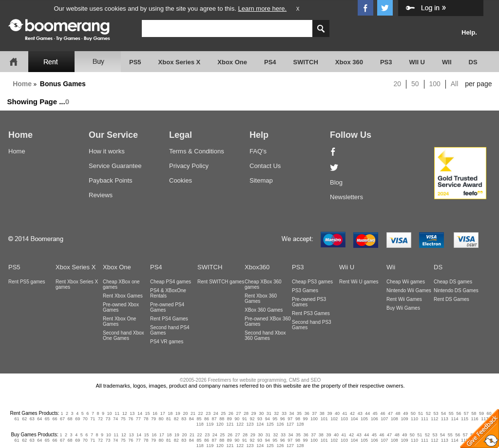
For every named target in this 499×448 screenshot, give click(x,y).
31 (269, 413)
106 (374, 419)
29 (254, 413)
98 (298, 419)
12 (125, 413)
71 (93, 419)
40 (337, 413)
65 (47, 419)
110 (414, 419)
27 (238, 413)
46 (383, 413)
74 (115, 419)
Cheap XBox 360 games (263, 284)
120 (220, 424)
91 (245, 419)
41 (345, 413)
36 (307, 413)
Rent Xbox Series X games (77, 284)
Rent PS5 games (27, 282)
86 (207, 419)
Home (22, 84)
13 (132, 413)
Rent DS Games (451, 299)
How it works (107, 151)
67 (62, 419)
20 (398, 84)
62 (24, 419)
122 (240, 424)
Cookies (181, 180)
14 (140, 413)
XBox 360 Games (264, 310)
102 (334, 419)
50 (415, 84)
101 (324, 419)
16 (155, 413)
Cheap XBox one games (121, 284)
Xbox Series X (180, 62)
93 (260, 419)
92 (252, 419)
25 (223, 413)
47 (390, 413)
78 (146, 419)
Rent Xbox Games (123, 296)
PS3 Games (305, 290)
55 (451, 413)
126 (280, 424)
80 (161, 419)
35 (299, 413)
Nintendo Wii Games (409, 290)
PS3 (386, 62)
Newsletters (346, 197)
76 (131, 419)
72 (100, 419)
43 (360, 413)
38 (322, 413)
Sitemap (261, 180)
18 (170, 413)
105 (364, 419)
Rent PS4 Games (169, 319)
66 (55, 419)
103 (344, 419)
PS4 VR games (167, 342)
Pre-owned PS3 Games (309, 302)
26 (231, 413)
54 (443, 413)
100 (435, 84)
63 (32, 419)
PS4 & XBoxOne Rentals (168, 293)
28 (246, 413)
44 (367, 413)
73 (108, 419)
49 (405, 413)
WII (447, 62)
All (455, 84)
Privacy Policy (189, 166)
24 (216, 413)
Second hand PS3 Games (312, 325)
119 (210, 424)
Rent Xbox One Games (119, 321)
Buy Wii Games (403, 308)
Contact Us (265, 166)
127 (290, 424)
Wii (391, 267)
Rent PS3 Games (311, 313)
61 (17, 419)
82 (176, 419)
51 (421, 413)
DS (473, 62)
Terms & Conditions (197, 151)
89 (230, 419)
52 (428, 413)
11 (117, 413)
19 (178, 413)
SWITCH (306, 62)
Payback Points (111, 180)
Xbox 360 (349, 62)
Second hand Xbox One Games (124, 336)
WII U (417, 62)
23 (208, 413)
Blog (336, 182)
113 (445, 419)
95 (275, 419)
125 (270, 424)
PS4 (270, 62)
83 (184, 419)
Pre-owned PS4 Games (167, 307)
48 (398, 413)
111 (425, 419)
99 (306, 419)
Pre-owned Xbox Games (121, 307)
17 (163, 413)
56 (459, 413)
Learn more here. (262, 9)
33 (284, 413)
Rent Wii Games (404, 299)
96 (283, 419)
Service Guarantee (115, 166)
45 (375, 413)
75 (123, 419)
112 (434, 419)
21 (193, 413)
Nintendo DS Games (456, 290)
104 (354, 419)
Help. (469, 32)
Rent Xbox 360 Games (261, 299)
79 (154, 419)
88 (222, 419)
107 (384, 419)
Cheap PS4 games (171, 282)
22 (201, 413)
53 (436, 413)
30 (261, 413)
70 (85, 419)
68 (70, 419)
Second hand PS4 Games (170, 330)
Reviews (101, 195)
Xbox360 (257, 267)
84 (192, 419)
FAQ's (258, 151)
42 (352, 413)
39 (329, 413)
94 (268, 419)
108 (394, 419)
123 (250, 424)
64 (39, 419)
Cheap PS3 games (312, 282)
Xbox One (232, 62)
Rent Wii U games (359, 282)
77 (138, 419)
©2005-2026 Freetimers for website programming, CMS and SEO (250, 380)
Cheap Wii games (406, 282)
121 (230, 424)
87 (214, 419)
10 (110, 413)
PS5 (135, 62)
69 (77, 419)
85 (199, 419)
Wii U (347, 267)
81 (169, 419)
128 (300, 424)
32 (276, 413)
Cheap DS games (453, 282)
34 (291, 413)
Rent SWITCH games (221, 282)
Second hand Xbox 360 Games (265, 336)
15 (148, 413)
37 (314, 413)
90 (237, 419)
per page (478, 84)
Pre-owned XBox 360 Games (268, 321)
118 (200, 424)
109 (404, 419)
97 (290, 419)
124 (260, 424)
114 (454, 419)
